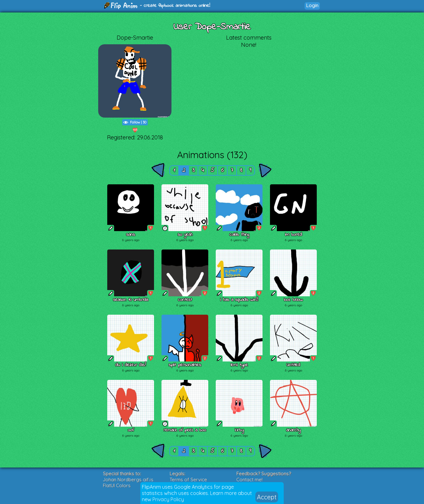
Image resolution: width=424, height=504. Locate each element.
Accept (267, 497)
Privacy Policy (168, 499)
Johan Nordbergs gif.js (128, 480)
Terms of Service (188, 480)
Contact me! (249, 480)
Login (312, 5)
